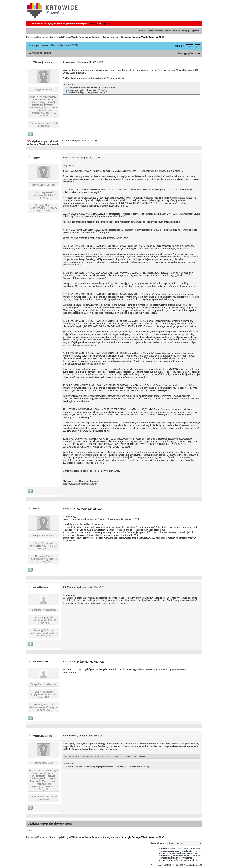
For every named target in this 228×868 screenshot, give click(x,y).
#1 (64, 62)
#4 (65, 587)
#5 (65, 661)
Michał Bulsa (39, 587)
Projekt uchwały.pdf (77, 92)
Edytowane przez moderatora (79, 757)
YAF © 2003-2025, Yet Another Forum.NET (185, 865)
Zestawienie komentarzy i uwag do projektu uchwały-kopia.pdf (95, 767)
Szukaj (168, 31)
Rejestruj (106, 24)
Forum (142, 31)
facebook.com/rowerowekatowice (80, 484)
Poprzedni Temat (41, 53)
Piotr (35, 158)
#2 (64, 158)
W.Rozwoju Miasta (42, 62)
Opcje (179, 46)
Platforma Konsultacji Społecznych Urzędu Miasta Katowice (57, 37)
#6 (65, 736)
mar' (35, 509)
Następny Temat (188, 53)
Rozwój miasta (110, 37)
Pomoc (177, 31)
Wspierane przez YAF (159, 865)
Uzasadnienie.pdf (75, 90)
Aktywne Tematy (155, 31)
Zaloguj (93, 24)
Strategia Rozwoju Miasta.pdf (81, 88)
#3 (64, 508)
